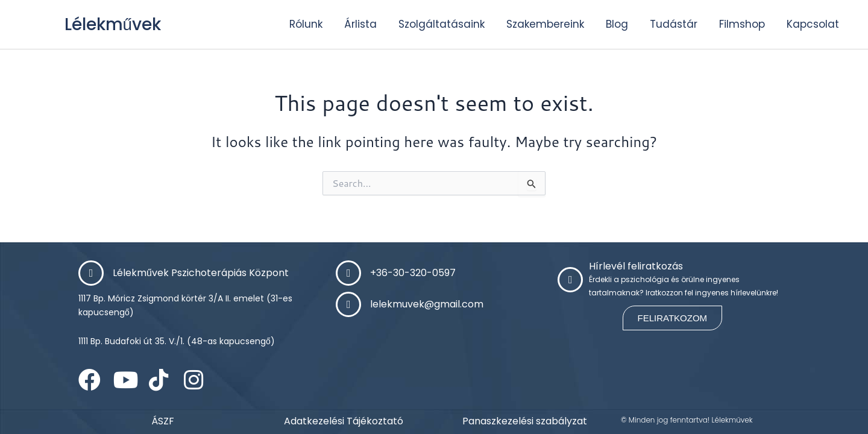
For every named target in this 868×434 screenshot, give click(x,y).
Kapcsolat (813, 24)
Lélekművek (117, 24)
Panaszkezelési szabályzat (525, 421)
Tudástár (674, 24)
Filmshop (742, 24)
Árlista (360, 24)
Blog (617, 24)
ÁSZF (163, 421)
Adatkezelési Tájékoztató (344, 421)
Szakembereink (545, 24)
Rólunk (306, 24)
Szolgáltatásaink (442, 24)
